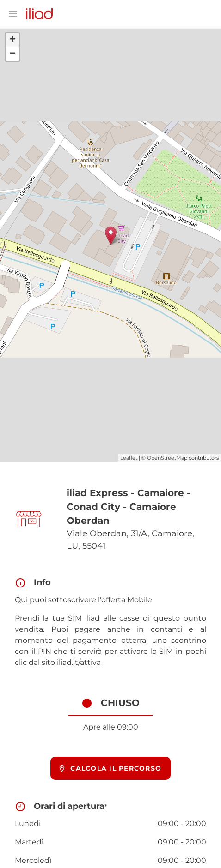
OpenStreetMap (167, 458)
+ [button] (13, 40)
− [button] (13, 54)
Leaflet (129, 458)
